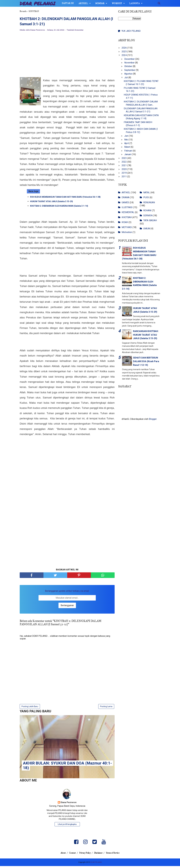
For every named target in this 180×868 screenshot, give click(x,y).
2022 (124, 162)
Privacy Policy (85, 855)
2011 (124, 177)
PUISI (146, 197)
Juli (126, 77)
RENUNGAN (149, 202)
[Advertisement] (67, 56)
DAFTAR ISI (68, 3)
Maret (127, 147)
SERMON (148, 215)
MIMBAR (100, 3)
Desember (130, 59)
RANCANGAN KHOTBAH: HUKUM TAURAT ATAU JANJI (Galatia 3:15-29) (146, 335)
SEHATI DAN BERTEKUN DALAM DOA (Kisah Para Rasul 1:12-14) (146, 361)
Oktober (129, 66)
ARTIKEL (83, 3)
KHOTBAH (127, 217)
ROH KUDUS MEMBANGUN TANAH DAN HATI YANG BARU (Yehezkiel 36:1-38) (65, 199)
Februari (129, 151)
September (130, 70)
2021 (124, 165)
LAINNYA (135, 3)
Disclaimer (100, 855)
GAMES (125, 202)
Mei (126, 140)
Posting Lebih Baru (30, 708)
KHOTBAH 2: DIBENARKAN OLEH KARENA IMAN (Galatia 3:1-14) (59, 208)
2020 (124, 169)
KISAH (125, 222)
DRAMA (126, 197)
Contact (71, 855)
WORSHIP (117, 3)
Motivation (127, 232)
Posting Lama (106, 708)
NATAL (147, 192)
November (130, 63)
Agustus (129, 74)
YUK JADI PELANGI (131, 31)
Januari (128, 154)
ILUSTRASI (127, 207)
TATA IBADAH (150, 220)
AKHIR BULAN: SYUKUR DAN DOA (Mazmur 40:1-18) (67, 767)
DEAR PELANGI (38, 3)
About (60, 855)
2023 (124, 158)
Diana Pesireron (69, 805)
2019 (124, 173)
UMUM (147, 229)
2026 (124, 48)
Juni (127, 136)
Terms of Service (116, 855)
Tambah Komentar (75, 32)
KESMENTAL (128, 212)
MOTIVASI (127, 227)
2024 (124, 55)
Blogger (153, 419)
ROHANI (147, 210)
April (127, 143)
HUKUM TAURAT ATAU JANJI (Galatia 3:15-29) (51, 203)
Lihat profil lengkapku (67, 826)
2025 (124, 52)
